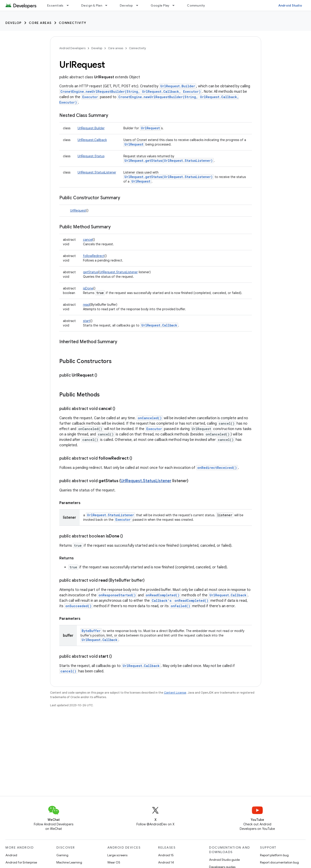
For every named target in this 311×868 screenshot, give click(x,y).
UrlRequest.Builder (178, 86)
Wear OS (114, 862)
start (87, 321)
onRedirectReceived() (217, 468)
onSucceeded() (78, 606)
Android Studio (290, 5)
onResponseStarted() (117, 595)
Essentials (55, 5)
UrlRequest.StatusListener (97, 172)
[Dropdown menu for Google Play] (175, 5)
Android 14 (166, 862)
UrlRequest (150, 128)
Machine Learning (69, 862)
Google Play (160, 5)
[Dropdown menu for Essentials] (70, 5)
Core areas (40, 23)
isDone (88, 288)
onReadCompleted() (163, 595)
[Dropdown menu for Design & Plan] (108, 5)
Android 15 (166, 855)
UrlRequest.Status (91, 156)
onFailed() (180, 606)
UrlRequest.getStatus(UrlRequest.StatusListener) (169, 161)
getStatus (91, 272)
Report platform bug (274, 855)
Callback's (162, 601)
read (86, 305)
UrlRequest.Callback (92, 140)
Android (11, 855)
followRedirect (94, 256)
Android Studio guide (224, 860)
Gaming (62, 855)
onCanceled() (150, 418)
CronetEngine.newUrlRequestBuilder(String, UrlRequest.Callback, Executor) (131, 91)
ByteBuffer (91, 631)
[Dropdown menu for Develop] (139, 5)
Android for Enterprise (21, 862)
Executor (90, 97)
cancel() (68, 671)
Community (196, 5)
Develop (126, 5)
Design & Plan (92, 5)
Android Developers (72, 48)
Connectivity (73, 23)
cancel (88, 240)
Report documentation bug (279, 862)
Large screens (117, 855)
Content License (175, 693)
